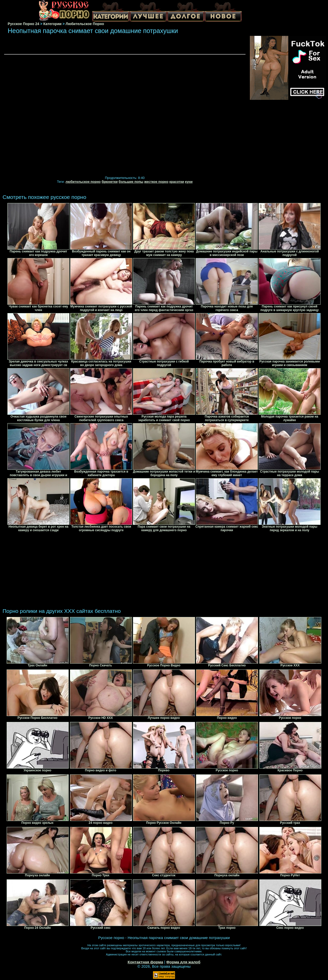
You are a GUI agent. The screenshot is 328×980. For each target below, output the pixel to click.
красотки (177, 182)
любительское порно (83, 182)
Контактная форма (145, 962)
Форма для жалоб (183, 962)
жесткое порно (156, 182)
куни (189, 182)
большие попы (131, 182)
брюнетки (110, 182)
